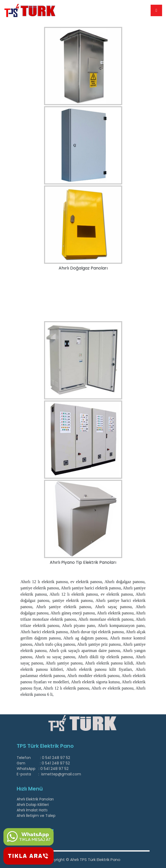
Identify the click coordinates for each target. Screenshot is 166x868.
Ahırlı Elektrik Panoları (35, 799)
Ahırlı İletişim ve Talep (36, 816)
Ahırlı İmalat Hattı (32, 810)
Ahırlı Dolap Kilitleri (33, 805)
